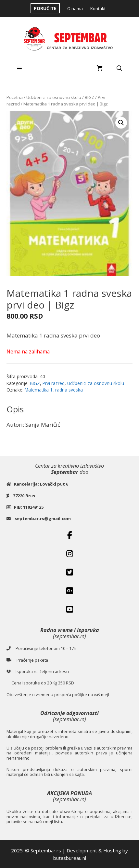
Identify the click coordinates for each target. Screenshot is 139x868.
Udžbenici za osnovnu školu (54, 97)
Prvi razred (54, 383)
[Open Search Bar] (119, 68)
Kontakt (98, 8)
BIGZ (89, 97)
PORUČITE (45, 8)
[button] (121, 123)
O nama (75, 8)
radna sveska (69, 390)
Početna (15, 97)
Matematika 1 (39, 390)
